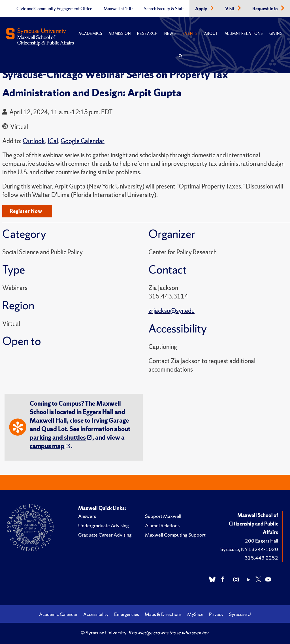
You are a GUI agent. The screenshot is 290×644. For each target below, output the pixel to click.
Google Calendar (83, 141)
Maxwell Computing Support (175, 535)
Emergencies (127, 614)
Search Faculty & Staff (164, 9)
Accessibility (96, 614)
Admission (120, 34)
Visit (230, 9)
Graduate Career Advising (105, 535)
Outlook (34, 141)
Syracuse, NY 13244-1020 (249, 549)
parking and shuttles (58, 438)
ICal (53, 141)
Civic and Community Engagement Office (54, 9)
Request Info (266, 9)
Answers (87, 516)
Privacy (216, 614)
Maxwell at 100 (118, 9)
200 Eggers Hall (262, 541)
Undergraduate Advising (104, 525)
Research (147, 34)
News (170, 34)
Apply (202, 9)
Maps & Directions (163, 614)
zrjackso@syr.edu (171, 311)
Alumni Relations (244, 34)
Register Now (26, 211)
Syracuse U (240, 614)
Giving (276, 34)
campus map (47, 446)
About (211, 34)
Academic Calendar (58, 614)
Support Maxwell (163, 516)
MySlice (195, 614)
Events (190, 34)
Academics (90, 34)
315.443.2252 (261, 558)
